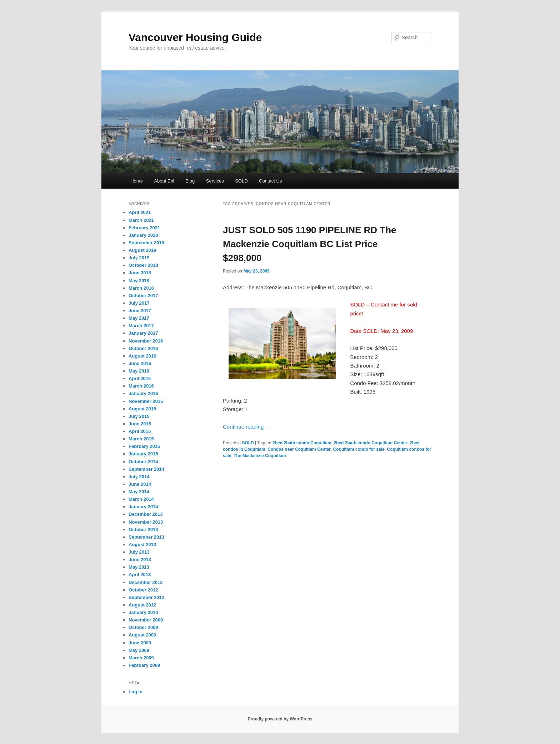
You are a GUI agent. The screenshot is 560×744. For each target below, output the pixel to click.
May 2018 (139, 281)
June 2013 (140, 560)
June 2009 (140, 643)
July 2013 (139, 552)
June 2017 (140, 311)
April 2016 (140, 378)
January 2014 (143, 507)
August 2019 (142, 250)
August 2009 (142, 635)
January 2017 (143, 333)
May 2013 (139, 567)
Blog (190, 181)
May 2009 (139, 650)
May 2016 (139, 371)
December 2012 (146, 582)
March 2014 (141, 499)
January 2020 (143, 235)
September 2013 (146, 537)
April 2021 (140, 212)
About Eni (164, 181)
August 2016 (142, 356)
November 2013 (146, 522)
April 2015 (140, 431)
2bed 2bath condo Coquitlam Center (370, 443)
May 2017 (139, 318)
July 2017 (139, 303)
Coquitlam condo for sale (359, 449)
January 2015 (143, 454)
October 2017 (143, 296)
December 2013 (146, 514)
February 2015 (144, 446)
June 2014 (140, 484)
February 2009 (144, 665)
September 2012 (146, 597)
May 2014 (139, 492)
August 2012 (142, 605)
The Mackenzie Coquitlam (260, 456)
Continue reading (247, 427)
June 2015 (140, 424)
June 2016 (140, 363)
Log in (136, 692)
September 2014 (146, 469)
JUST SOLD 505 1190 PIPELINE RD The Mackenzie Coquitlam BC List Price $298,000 (310, 244)
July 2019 (139, 258)
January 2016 (143, 393)
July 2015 (139, 416)
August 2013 (142, 545)
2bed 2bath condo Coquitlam (302, 443)
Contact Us (270, 181)
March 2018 (141, 288)
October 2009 (143, 627)
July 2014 (139, 477)
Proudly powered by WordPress (280, 719)
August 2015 (142, 409)
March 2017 (141, 326)
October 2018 (143, 265)
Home (137, 181)
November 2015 (146, 401)
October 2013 (143, 530)
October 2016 (143, 348)
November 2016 (146, 341)
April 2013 (140, 575)
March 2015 (141, 439)
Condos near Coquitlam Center (299, 449)
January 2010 (143, 612)
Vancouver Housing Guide (195, 37)
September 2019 (146, 243)
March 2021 (141, 220)
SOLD (241, 181)
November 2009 (146, 620)
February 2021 (144, 228)
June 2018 (140, 273)
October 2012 (143, 590)
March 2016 (141, 386)
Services (215, 181)
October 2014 (143, 462)
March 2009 (141, 658)
